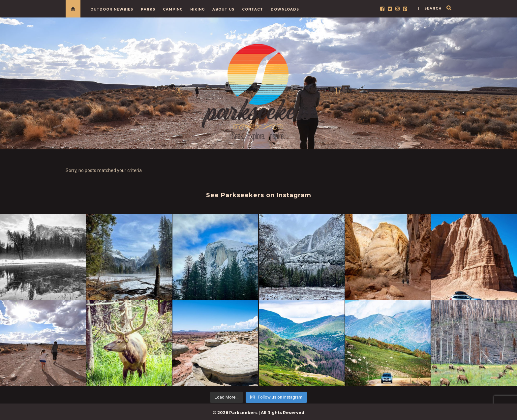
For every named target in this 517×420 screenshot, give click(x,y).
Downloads (285, 9)
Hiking (198, 9)
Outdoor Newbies (112, 9)
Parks (148, 9)
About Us (223, 9)
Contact (253, 9)
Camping (173, 9)
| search (430, 8)
